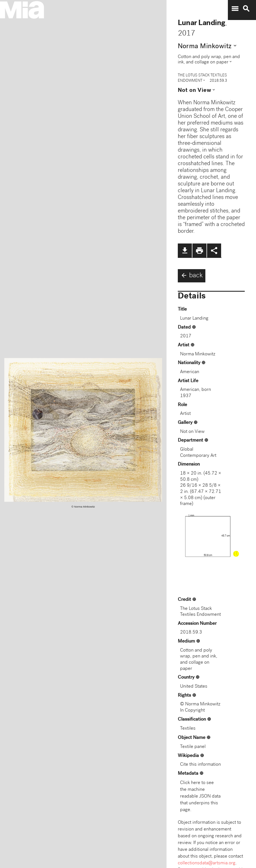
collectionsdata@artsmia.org (207, 863)
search (246, 9)
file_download (185, 251)
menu (235, 9)
